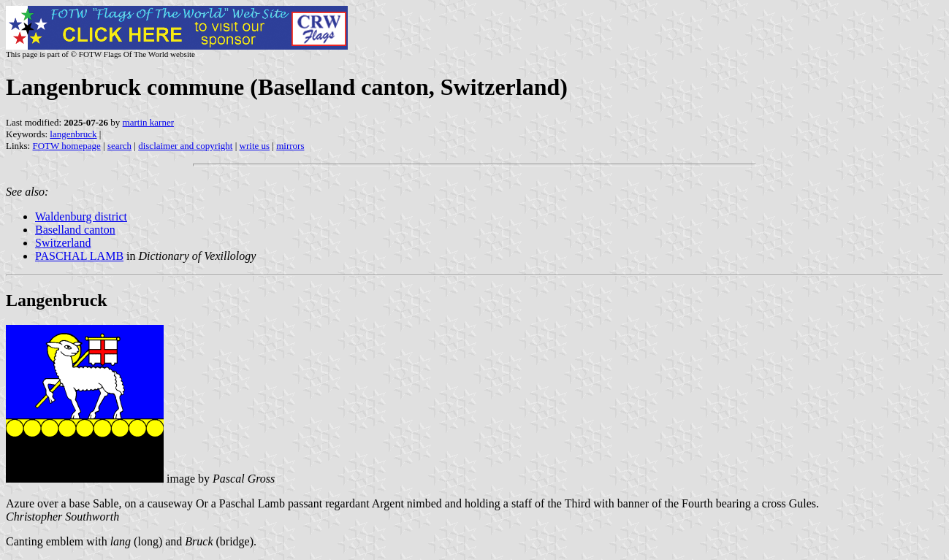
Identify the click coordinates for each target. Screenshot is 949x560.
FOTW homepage (66, 146)
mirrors (290, 146)
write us (255, 146)
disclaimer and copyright (185, 146)
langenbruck (73, 134)
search (119, 146)
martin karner (148, 122)
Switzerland (63, 243)
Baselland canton (75, 230)
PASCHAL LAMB (79, 256)
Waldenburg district (81, 216)
